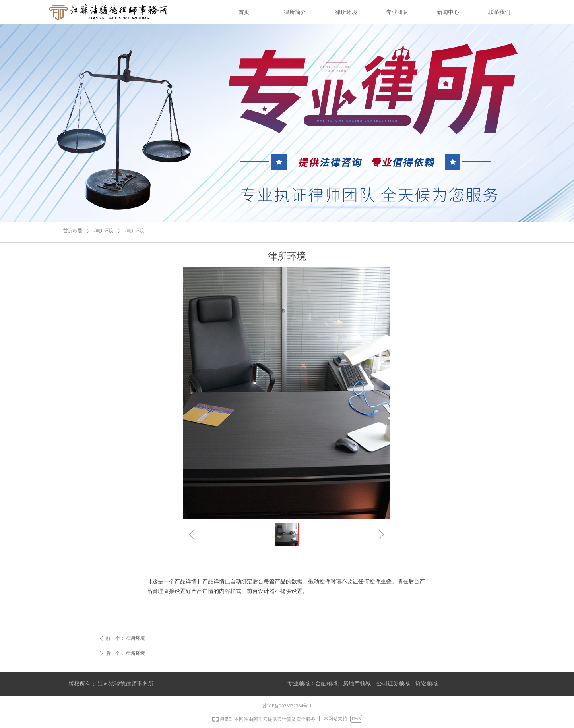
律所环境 (104, 231)
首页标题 (73, 231)
